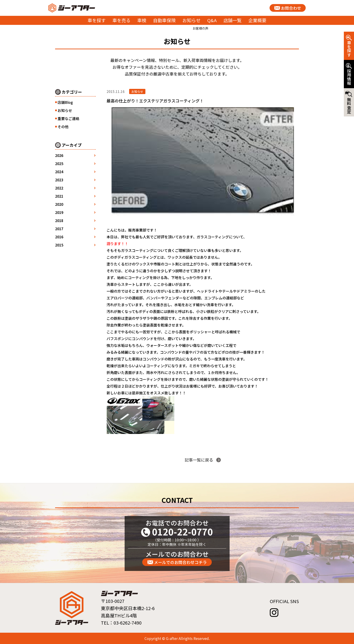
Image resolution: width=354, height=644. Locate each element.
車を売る (121, 20)
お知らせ (191, 20)
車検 (142, 20)
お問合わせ (291, 8)
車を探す (97, 20)
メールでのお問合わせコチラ (180, 562)
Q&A (212, 20)
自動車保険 (164, 20)
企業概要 (257, 20)
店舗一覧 (233, 20)
